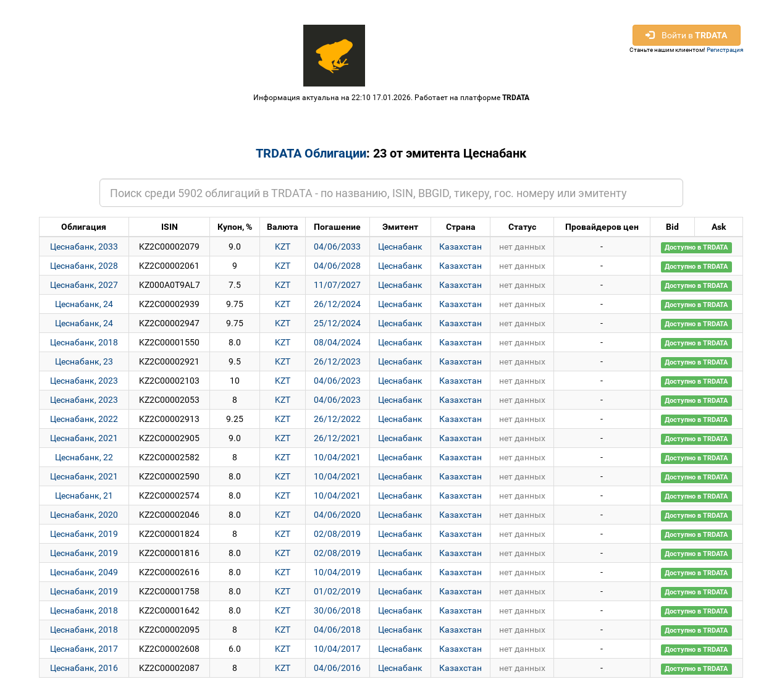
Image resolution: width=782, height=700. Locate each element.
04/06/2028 (337, 266)
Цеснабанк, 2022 (84, 419)
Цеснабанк (400, 247)
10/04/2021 (337, 457)
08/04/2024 (337, 342)
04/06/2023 (337, 381)
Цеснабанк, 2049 (84, 572)
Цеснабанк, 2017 (84, 649)
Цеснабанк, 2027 (84, 285)
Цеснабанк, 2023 (84, 381)
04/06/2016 (337, 668)
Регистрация (725, 50)
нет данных (522, 247)
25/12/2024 (337, 323)
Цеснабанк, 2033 (84, 247)
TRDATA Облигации (311, 153)
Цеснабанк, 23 (84, 361)
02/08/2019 (337, 534)
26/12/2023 (337, 361)
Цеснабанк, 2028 (84, 266)
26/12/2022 (337, 419)
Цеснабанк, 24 (84, 304)
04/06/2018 (337, 630)
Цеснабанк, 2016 (84, 668)
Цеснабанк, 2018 (84, 342)
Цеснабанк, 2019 (84, 534)
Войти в (686, 35)
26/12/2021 (337, 438)
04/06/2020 (337, 515)
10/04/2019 (337, 572)
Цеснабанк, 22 (84, 457)
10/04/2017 (337, 649)
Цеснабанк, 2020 (84, 515)
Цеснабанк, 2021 (84, 438)
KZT (283, 247)
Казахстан (460, 247)
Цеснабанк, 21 (84, 495)
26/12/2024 (337, 304)
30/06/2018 (337, 610)
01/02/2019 (337, 591)
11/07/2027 (337, 285)
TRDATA (516, 98)
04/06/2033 (337, 247)
